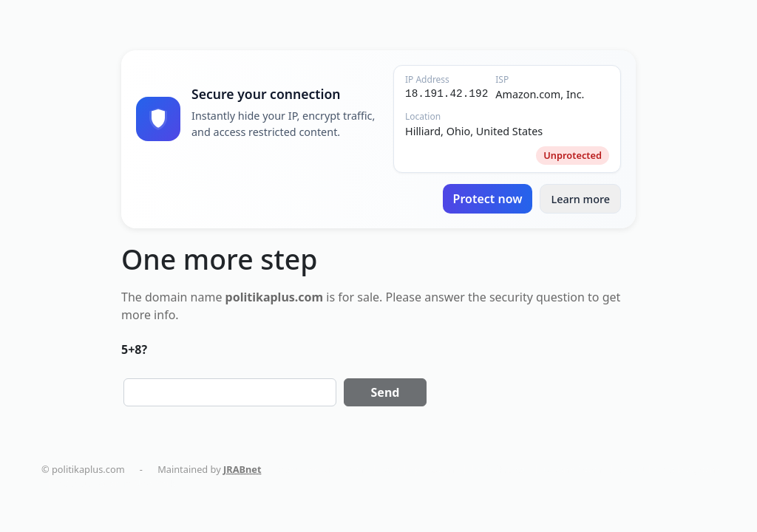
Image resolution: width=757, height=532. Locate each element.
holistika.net (499, 469)
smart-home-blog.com (669, 469)
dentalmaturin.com (322, 469)
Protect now (488, 199)
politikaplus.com (418, 469)
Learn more (580, 199)
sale (368, 297)
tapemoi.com (573, 469)
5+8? (134, 349)
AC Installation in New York (116, 483)
